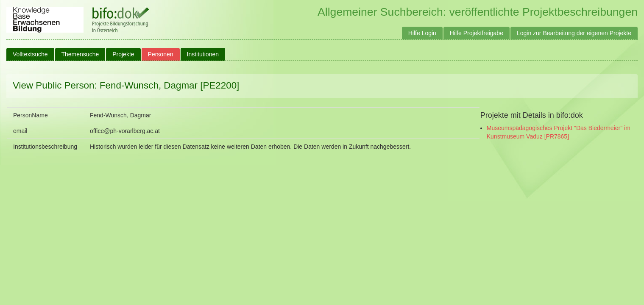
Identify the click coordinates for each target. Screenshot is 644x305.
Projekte (123, 54)
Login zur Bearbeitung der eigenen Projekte (574, 33)
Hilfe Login (422, 33)
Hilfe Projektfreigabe (477, 33)
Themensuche (80, 54)
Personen (161, 54)
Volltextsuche (30, 54)
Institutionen (203, 54)
